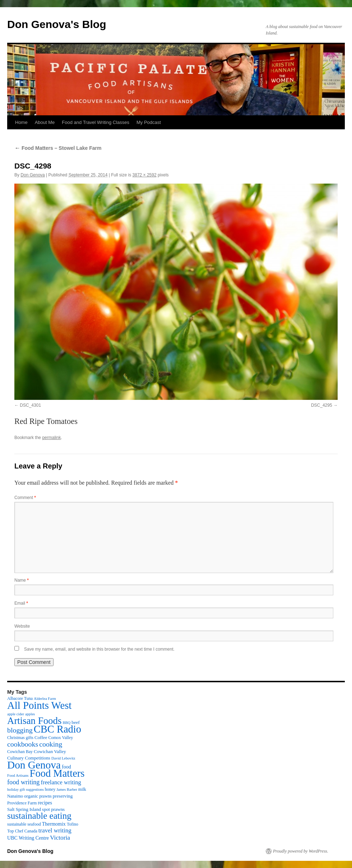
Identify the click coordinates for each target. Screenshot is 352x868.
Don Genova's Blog (57, 24)
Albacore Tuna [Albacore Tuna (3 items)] (20, 698)
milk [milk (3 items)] (82, 789)
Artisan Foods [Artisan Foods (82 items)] (34, 721)
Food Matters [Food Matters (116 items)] (57, 773)
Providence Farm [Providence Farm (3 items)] (22, 803)
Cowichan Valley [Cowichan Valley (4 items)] (50, 751)
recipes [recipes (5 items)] (45, 803)
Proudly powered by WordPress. (301, 851)
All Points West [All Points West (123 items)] (39, 705)
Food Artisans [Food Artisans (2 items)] (18, 775)
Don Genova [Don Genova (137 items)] (34, 765)
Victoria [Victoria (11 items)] (60, 837)
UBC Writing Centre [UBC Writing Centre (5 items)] (28, 838)
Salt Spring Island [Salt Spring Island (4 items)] (24, 809)
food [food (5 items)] (66, 767)
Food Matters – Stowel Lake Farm (58, 148)
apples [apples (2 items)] (30, 714)
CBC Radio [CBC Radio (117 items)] (57, 729)
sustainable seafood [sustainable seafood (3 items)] (24, 824)
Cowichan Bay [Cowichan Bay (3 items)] (20, 752)
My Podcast (149, 122)
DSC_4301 (30, 405)
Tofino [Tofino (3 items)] (73, 824)
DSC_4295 (322, 405)
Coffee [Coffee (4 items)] (41, 737)
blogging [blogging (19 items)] (20, 730)
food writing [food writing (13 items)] (23, 782)
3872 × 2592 (145, 175)
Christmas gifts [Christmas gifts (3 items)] (20, 738)
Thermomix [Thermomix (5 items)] (54, 824)
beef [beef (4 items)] (76, 722)
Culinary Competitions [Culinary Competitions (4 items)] (29, 758)
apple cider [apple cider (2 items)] (16, 714)
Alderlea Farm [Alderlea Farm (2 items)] (45, 699)
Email (21, 603)
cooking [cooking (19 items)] (51, 744)
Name (22, 580)
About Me (45, 122)
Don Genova (33, 175)
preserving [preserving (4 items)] (63, 796)
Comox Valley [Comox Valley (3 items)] (61, 738)
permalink (51, 438)
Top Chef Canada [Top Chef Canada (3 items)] (22, 831)
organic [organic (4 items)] (31, 796)
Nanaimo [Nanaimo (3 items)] (15, 796)
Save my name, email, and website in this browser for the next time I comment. (99, 649)
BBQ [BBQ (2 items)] (66, 723)
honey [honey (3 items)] (50, 789)
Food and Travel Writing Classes (96, 122)
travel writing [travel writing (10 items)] (55, 830)
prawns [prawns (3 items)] (45, 796)
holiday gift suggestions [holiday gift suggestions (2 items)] (26, 789)
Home (21, 122)
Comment (25, 498)
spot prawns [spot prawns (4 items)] (53, 809)
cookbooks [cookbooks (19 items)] (23, 744)
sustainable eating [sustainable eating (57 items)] (39, 816)
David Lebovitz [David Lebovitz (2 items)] (63, 758)
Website (22, 626)
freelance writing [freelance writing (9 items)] (61, 782)
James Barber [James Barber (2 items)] (67, 789)
